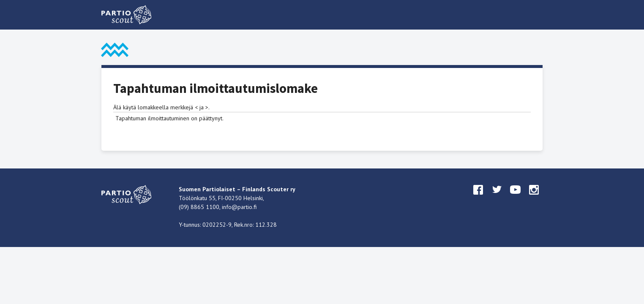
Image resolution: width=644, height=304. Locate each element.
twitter (497, 198)
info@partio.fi (239, 207)
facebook (478, 198)
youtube (516, 198)
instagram (534, 198)
